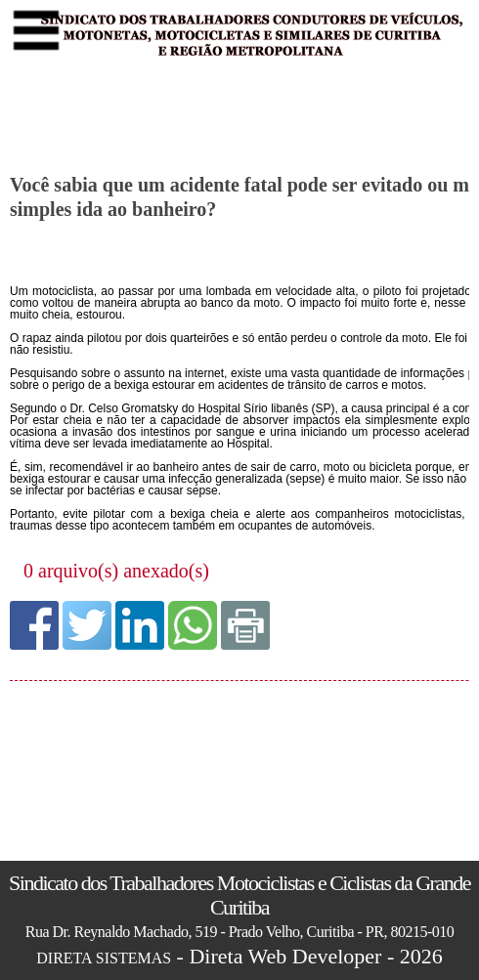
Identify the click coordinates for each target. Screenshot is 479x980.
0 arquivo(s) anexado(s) (116, 571)
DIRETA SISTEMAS (104, 958)
